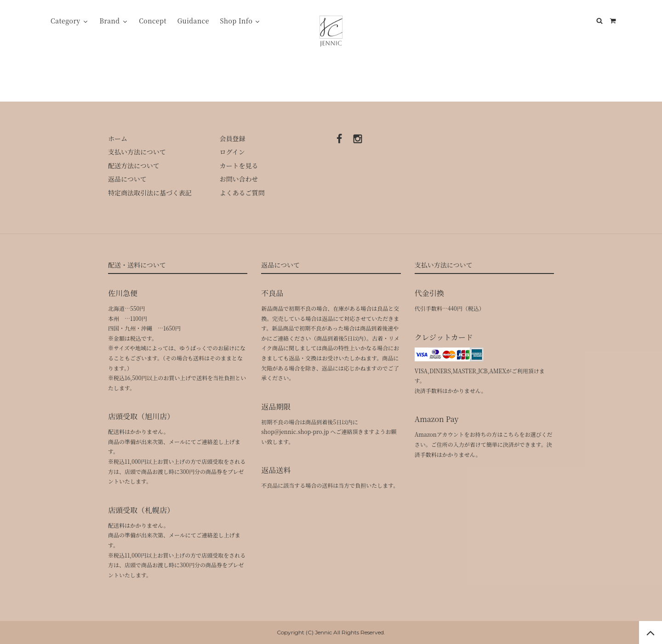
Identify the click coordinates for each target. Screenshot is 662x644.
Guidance (193, 21)
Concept (153, 21)
